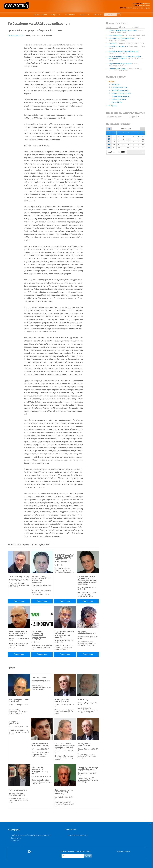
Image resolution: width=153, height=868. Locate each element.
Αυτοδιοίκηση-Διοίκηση (121, 93)
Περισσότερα (19, 601)
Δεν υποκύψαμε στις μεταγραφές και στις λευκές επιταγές (18, 633)
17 (109, 145)
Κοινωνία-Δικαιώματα (120, 96)
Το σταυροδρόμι (39, 677)
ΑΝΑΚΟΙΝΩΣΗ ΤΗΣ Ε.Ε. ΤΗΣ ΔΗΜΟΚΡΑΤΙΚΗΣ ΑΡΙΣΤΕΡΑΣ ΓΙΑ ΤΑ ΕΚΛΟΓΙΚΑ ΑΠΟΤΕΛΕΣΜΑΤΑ (65, 558)
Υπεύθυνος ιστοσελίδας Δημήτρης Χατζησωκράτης (31, 835)
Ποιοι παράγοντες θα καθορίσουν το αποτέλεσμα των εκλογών (64, 634)
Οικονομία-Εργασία (119, 87)
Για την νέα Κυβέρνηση (19, 576)
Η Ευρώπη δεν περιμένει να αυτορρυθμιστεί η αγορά (40, 771)
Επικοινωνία (69, 15)
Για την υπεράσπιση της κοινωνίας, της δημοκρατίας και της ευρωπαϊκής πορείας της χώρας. (87, 580)
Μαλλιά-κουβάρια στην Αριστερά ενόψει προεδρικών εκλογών (65, 746)
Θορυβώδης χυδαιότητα (14, 722)
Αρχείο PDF (83, 15)
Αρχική (36, 15)
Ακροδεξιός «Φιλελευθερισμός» (87, 632)
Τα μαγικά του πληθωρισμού (84, 745)
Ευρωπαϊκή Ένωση (119, 99)
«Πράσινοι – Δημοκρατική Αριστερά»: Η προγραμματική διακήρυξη (39, 635)
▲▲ (150, 824)
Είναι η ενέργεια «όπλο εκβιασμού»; (19, 700)
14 (109, 136)
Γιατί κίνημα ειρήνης (18, 790)
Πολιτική (115, 84)
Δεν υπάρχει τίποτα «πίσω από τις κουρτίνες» (64, 792)
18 (109, 148)
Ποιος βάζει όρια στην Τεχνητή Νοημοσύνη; (88, 769)
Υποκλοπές (83, 699)
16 (109, 142)
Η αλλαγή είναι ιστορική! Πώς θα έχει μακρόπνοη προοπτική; (41, 579)
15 (109, 139)
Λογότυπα (15, 841)
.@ (78, 835)
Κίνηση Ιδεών (117, 102)
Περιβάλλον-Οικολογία (120, 90)
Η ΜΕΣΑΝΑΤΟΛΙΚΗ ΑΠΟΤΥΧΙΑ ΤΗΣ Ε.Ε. (40, 745)
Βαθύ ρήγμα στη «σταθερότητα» (62, 700)
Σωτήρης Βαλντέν (16, 35)
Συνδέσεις (97, 15)
